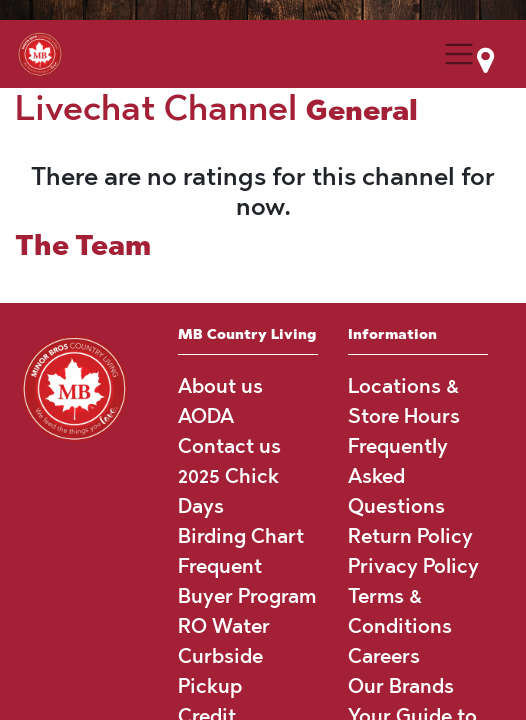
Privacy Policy (413, 566)
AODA (206, 416)
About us (220, 386)
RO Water (224, 626)
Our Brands (401, 686)
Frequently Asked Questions (398, 476)
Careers (384, 656)
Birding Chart (241, 536)
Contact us (229, 446)
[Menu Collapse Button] (459, 54)
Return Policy (410, 536)
